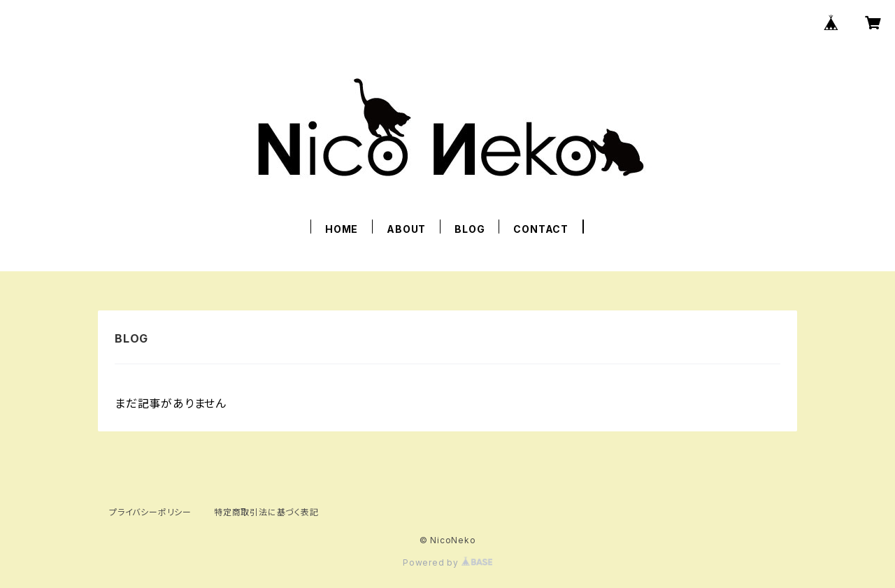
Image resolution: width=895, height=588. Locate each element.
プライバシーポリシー (150, 512)
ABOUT (406, 229)
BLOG (470, 229)
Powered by (447, 562)
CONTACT (541, 229)
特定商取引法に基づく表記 (266, 512)
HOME (342, 229)
